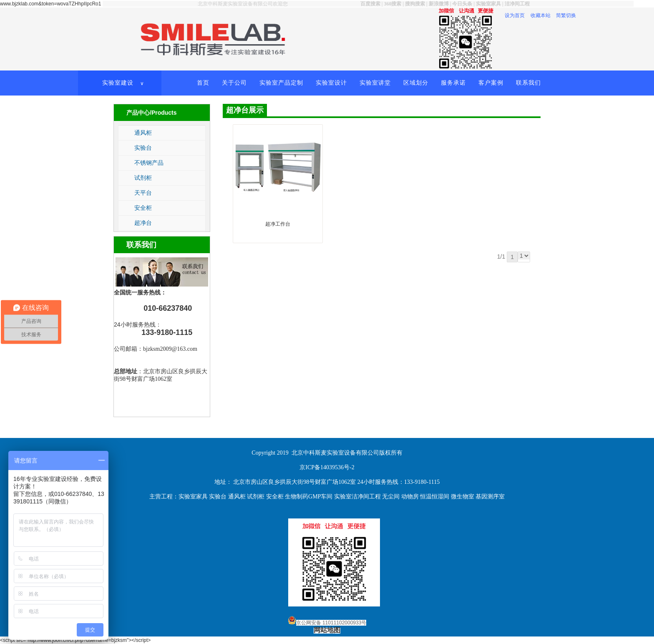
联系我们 (528, 83)
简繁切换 (566, 15)
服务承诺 (453, 83)
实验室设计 (331, 83)
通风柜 (143, 133)
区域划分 (416, 83)
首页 (203, 83)
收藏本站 (541, 15)
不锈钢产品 (149, 163)
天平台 (143, 193)
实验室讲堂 (375, 83)
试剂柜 (143, 178)
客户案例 (491, 83)
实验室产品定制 (281, 83)
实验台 (143, 148)
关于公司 (234, 83)
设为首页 (515, 15)
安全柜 (143, 208)
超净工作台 (278, 224)
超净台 (143, 223)
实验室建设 (124, 83)
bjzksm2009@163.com (170, 349)
